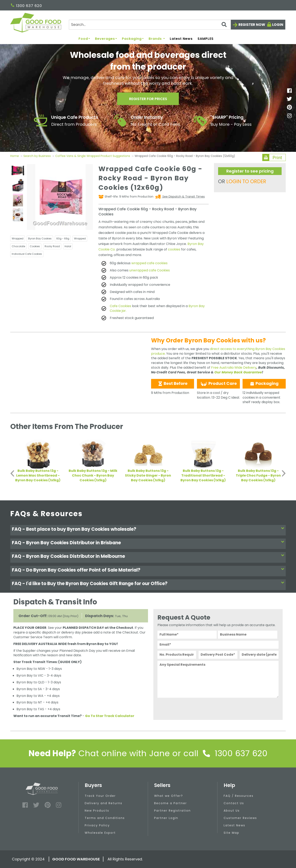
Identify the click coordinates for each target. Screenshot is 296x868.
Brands (157, 39)
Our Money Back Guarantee (238, 372)
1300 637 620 (26, 6)
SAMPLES (206, 39)
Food (84, 39)
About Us (232, 811)
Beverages (106, 39)
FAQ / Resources (239, 796)
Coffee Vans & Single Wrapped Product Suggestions (93, 156)
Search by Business (37, 156)
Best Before (173, 383)
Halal (68, 246)
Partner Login (166, 818)
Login (278, 25)
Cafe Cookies (120, 306)
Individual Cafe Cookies (27, 254)
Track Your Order (100, 796)
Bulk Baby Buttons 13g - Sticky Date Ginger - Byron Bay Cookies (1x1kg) (148, 475)
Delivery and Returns (103, 803)
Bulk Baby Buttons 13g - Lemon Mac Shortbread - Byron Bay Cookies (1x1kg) (38, 475)
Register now (252, 25)
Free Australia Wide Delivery (234, 368)
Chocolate (18, 246)
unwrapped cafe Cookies (150, 270)
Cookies (35, 246)
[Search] (150, 25)
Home (15, 156)
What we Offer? (169, 796)
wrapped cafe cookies (149, 263)
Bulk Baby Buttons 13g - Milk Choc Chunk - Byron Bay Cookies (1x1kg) (93, 475)
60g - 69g (63, 238)
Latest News (181, 39)
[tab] (148, 530)
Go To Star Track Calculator (110, 716)
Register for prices (148, 99)
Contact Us (234, 803)
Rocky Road (52, 246)
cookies (174, 249)
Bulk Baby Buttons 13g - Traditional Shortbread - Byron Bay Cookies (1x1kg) (203, 475)
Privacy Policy (97, 825)
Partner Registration (172, 811)
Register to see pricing (250, 171)
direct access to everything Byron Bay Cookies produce (218, 351)
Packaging (133, 39)
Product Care (218, 384)
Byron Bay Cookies (40, 238)
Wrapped (18, 238)
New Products (97, 811)
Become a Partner (171, 803)
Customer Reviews (240, 818)
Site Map (231, 833)
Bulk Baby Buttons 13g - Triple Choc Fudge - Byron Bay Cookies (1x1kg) (258, 475)
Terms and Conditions (105, 818)
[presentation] (189, 708)
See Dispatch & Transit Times (183, 197)
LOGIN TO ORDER (246, 181)
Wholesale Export (100, 833)
